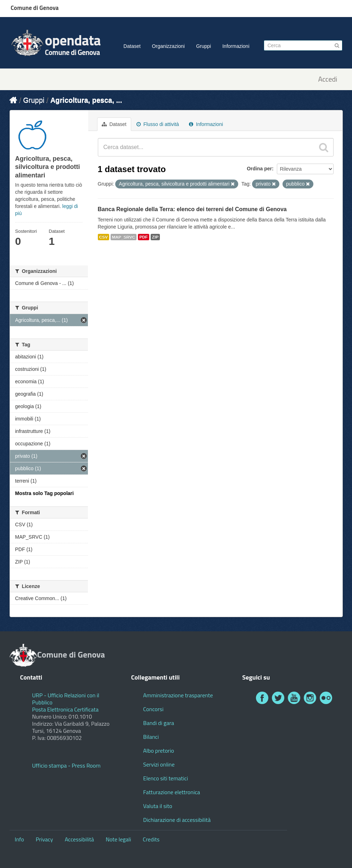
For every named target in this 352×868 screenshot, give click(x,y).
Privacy (44, 839)
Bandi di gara (159, 723)
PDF (144, 237)
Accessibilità (79, 839)
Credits (151, 839)
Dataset (132, 46)
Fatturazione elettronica (172, 792)
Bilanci (151, 737)
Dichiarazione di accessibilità (177, 820)
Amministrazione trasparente (178, 695)
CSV (104, 237)
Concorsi (153, 709)
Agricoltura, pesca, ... (86, 100)
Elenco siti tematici (166, 778)
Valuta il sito (158, 806)
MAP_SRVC (124, 237)
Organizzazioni (169, 46)
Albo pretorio (159, 751)
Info (19, 839)
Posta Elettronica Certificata (65, 709)
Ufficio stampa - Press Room (66, 765)
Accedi (328, 79)
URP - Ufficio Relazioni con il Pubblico (66, 699)
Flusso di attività (158, 124)
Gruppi (203, 46)
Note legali (118, 839)
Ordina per (259, 169)
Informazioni (236, 46)
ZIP (155, 237)
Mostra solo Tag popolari (44, 493)
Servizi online (159, 764)
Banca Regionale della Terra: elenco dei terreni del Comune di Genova (192, 209)
